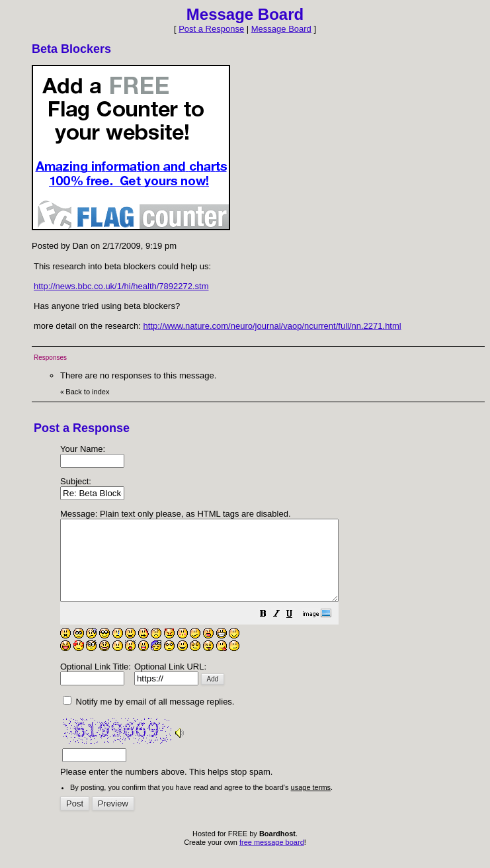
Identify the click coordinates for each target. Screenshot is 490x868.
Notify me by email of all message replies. (148, 717)
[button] (296, 631)
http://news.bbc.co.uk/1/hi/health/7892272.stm (121, 286)
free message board (272, 858)
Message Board (281, 29)
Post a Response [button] (211, 29)
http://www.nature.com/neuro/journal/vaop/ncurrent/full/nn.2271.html (272, 326)
